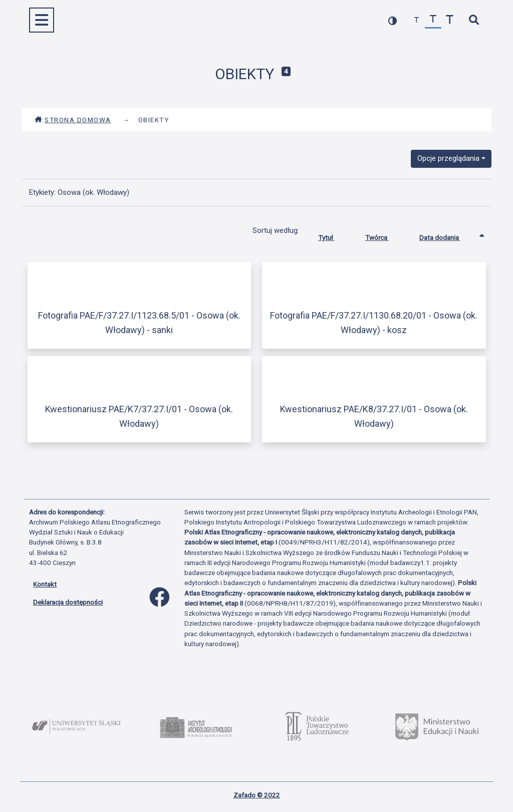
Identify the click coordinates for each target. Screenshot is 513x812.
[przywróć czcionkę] (433, 20)
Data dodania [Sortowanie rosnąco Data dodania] (447, 235)
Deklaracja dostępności (68, 602)
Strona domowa (73, 120)
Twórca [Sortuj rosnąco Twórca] (384, 235)
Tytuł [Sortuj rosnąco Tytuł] (334, 235)
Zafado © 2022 (257, 795)
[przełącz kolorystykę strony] (393, 20)
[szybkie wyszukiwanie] (474, 20)
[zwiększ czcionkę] (450, 20)
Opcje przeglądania (448, 158)
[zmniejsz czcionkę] (417, 20)
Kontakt (45, 584)
